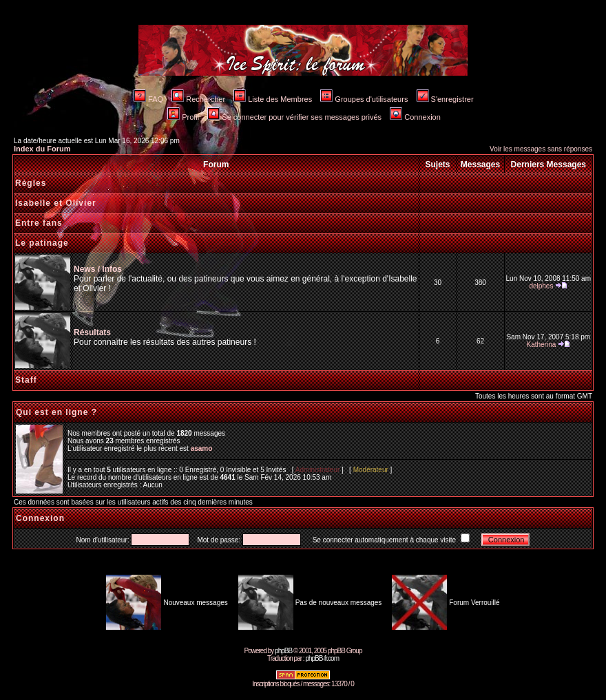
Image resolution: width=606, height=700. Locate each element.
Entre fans (39, 223)
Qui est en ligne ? (56, 412)
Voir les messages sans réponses (541, 149)
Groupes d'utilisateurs (364, 99)
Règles (31, 183)
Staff (26, 380)
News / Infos (98, 269)
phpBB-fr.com (322, 658)
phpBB (283, 651)
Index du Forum (42, 149)
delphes (541, 286)
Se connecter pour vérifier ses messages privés (294, 117)
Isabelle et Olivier (56, 203)
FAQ (148, 99)
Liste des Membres (273, 99)
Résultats (92, 332)
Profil (183, 117)
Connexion (415, 117)
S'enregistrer (445, 99)
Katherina (541, 344)
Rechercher (198, 99)
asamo (202, 448)
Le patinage (42, 243)
